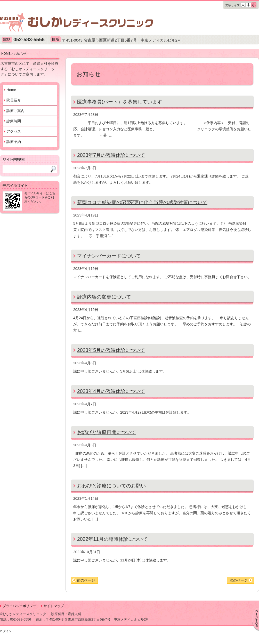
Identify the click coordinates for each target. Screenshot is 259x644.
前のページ (86, 580)
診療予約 (14, 142)
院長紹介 (14, 100)
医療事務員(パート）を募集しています (120, 102)
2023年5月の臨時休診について (111, 350)
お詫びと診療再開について (107, 432)
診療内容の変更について (104, 297)
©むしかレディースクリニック (23, 614)
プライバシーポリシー (19, 606)
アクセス (14, 131)
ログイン (6, 631)
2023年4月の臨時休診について (111, 391)
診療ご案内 (15, 111)
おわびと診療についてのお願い (111, 486)
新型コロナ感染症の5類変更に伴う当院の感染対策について (142, 202)
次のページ (239, 580)
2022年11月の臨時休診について (112, 539)
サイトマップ (54, 606)
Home (11, 90)
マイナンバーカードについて (109, 256)
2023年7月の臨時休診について (111, 155)
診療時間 (14, 121)
